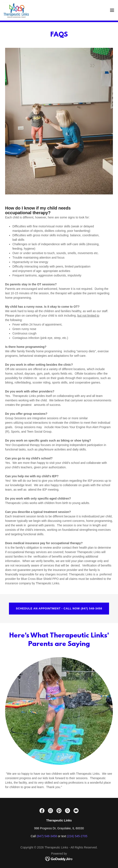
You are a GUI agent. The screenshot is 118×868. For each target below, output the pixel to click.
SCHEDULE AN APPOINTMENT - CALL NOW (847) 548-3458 (59, 608)
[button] (112, 10)
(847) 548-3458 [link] (47, 836)
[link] (16, 10)
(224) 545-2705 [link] (77, 836)
